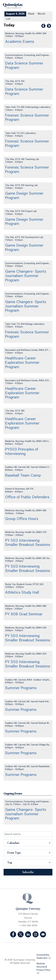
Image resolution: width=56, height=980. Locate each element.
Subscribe (28, 872)
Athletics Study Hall (22, 593)
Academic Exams (20, 42)
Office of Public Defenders (27, 497)
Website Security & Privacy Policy (44, 967)
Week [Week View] (31, 14)
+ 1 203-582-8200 (28, 926)
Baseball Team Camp (23, 476)
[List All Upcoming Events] (8, 19)
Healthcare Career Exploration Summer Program (22, 363)
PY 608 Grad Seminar (24, 614)
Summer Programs (21, 688)
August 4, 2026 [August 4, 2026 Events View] (15, 14)
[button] (28, 843)
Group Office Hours (22, 519)
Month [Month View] (41, 14)
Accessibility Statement (44, 957)
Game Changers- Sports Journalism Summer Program (26, 276)
